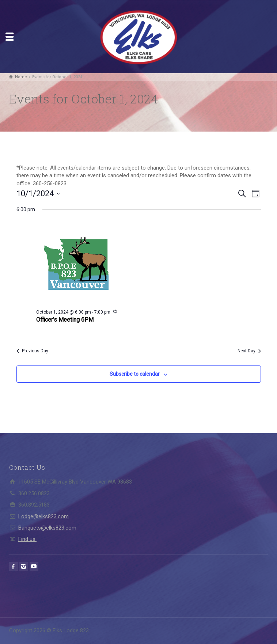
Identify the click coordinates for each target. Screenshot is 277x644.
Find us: (27, 539)
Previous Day (32, 351)
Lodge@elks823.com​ (43, 516)
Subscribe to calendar (135, 374)
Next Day (249, 351)
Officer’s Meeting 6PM (65, 320)
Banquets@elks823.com (47, 528)
